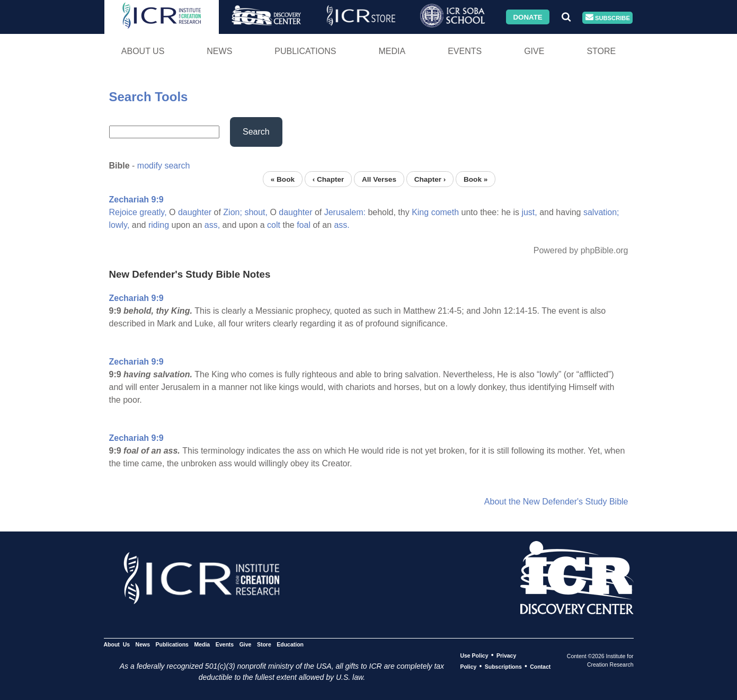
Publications (305, 51)
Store (601, 51)
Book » (476, 179)
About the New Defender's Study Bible (556, 502)
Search (256, 132)
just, (529, 212)
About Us (143, 51)
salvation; (601, 212)
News (219, 51)
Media (392, 51)
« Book (283, 179)
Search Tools (149, 97)
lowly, (119, 225)
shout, (256, 212)
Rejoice (123, 212)
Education (290, 644)
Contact (540, 667)
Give (534, 51)
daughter (195, 212)
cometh (445, 212)
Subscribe (608, 18)
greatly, (153, 212)
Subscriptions (503, 667)
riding (159, 225)
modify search (164, 166)
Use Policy (474, 655)
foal (304, 225)
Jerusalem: (345, 212)
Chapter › (430, 179)
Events (465, 51)
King (420, 212)
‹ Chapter (328, 179)
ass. (341, 225)
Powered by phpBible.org (581, 250)
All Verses (379, 179)
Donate (527, 17)
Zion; (233, 212)
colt (274, 225)
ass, (212, 225)
